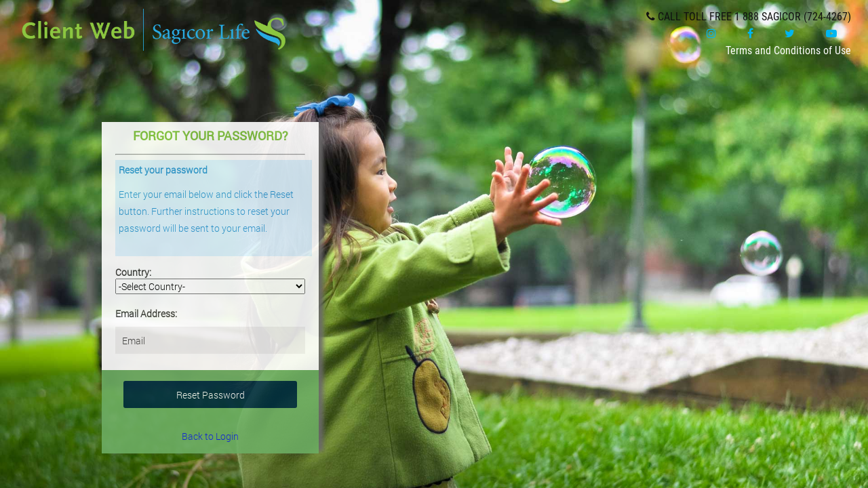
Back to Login (210, 436)
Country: (133, 272)
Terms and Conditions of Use (788, 50)
